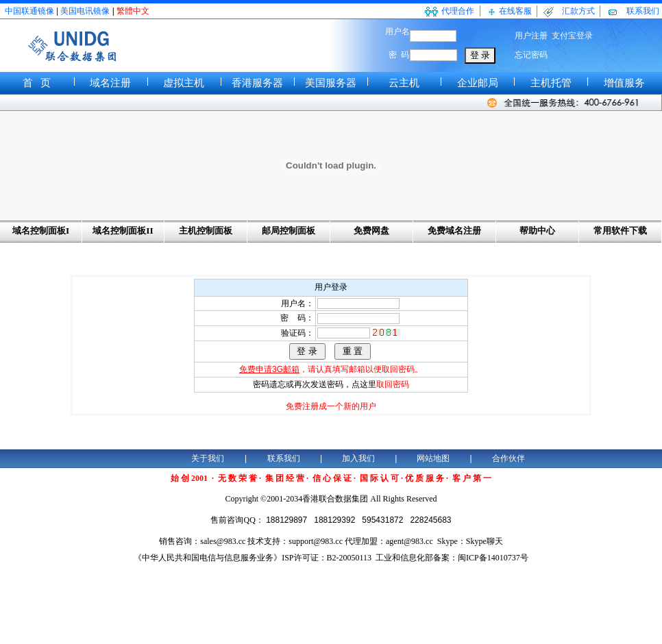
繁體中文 (133, 11)
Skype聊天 (485, 541)
